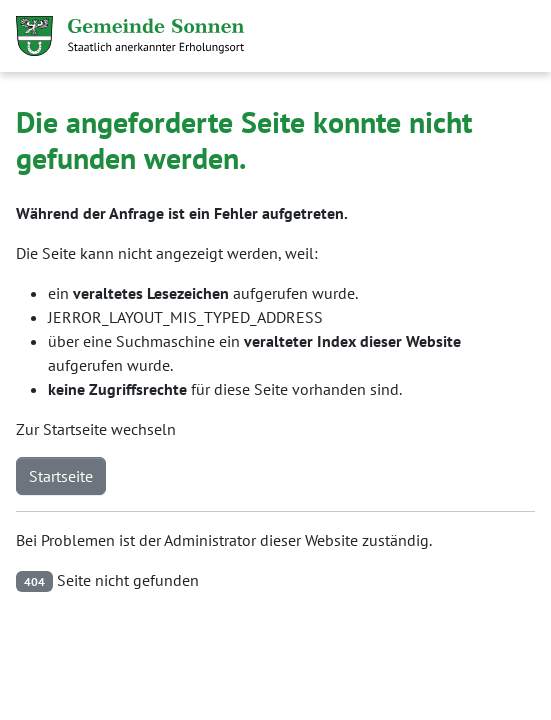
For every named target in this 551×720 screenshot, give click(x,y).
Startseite (61, 476)
